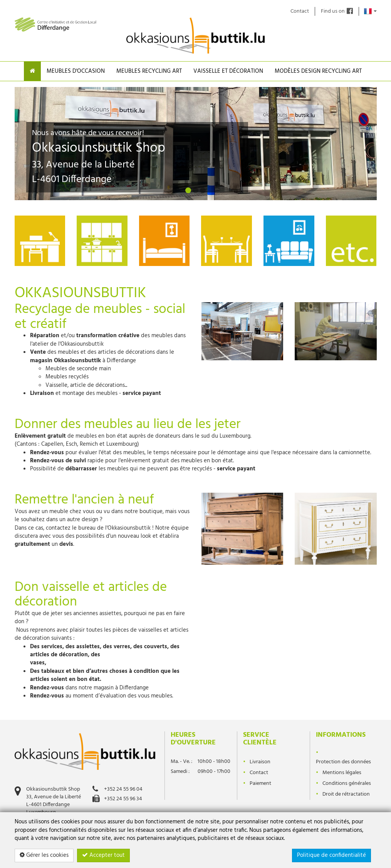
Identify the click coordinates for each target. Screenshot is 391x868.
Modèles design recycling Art (318, 71)
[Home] (32, 71)
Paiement (260, 784)
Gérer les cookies (44, 855)
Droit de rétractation (346, 794)
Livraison (260, 762)
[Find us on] (350, 11)
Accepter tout (103, 855)
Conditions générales (347, 784)
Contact (300, 11)
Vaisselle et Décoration (228, 71)
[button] (34, 140)
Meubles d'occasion (76, 71)
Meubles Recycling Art (149, 71)
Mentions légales (342, 773)
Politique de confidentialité (331, 855)
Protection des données (343, 762)
